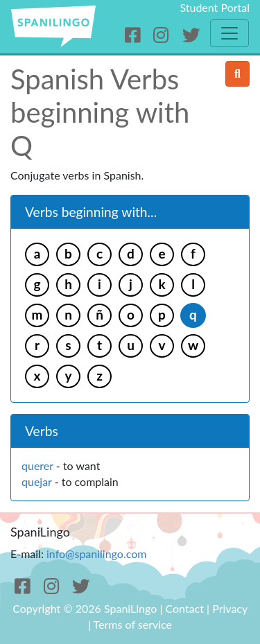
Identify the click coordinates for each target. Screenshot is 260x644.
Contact (185, 608)
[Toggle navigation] (229, 33)
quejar (37, 481)
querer (37, 465)
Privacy (230, 608)
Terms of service (133, 624)
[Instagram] (163, 35)
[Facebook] (135, 35)
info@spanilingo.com (96, 554)
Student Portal (215, 7)
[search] (237, 74)
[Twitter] (191, 35)
